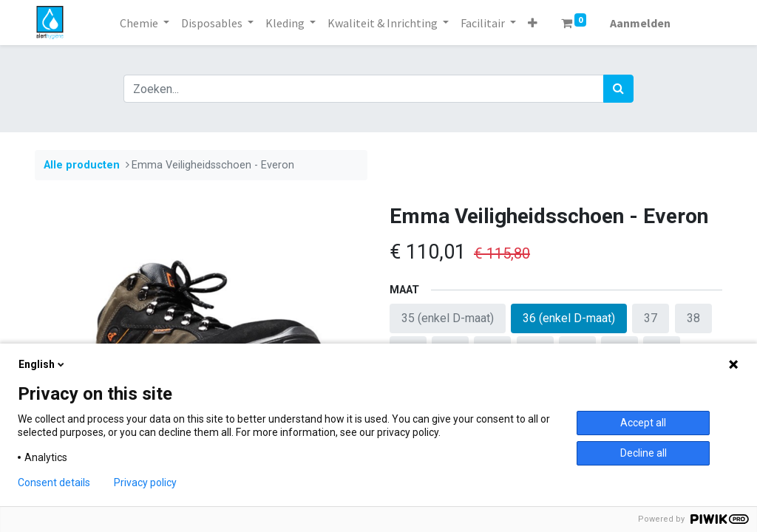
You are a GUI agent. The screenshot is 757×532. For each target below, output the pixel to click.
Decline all (644, 453)
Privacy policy (145, 482)
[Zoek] (618, 89)
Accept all (643, 423)
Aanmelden (640, 23)
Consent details (54, 482)
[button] (533, 23)
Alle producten (82, 165)
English (43, 364)
